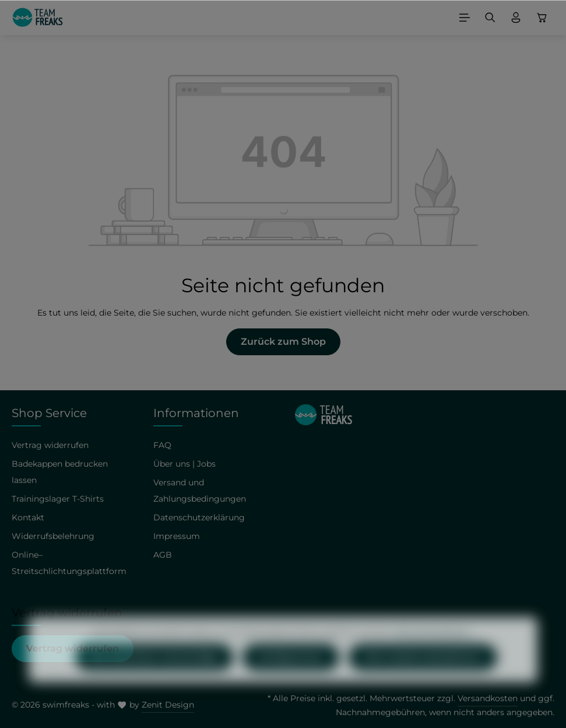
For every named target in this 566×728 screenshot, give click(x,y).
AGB (163, 555)
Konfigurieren (291, 678)
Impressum (177, 536)
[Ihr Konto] (516, 17)
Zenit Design (168, 705)
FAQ (162, 445)
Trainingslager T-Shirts (58, 499)
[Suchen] (490, 17)
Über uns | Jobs (184, 464)
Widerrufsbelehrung (53, 536)
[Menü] (465, 17)
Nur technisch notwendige (154, 678)
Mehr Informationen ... (435, 652)
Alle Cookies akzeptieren (423, 678)
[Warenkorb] (542, 17)
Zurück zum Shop (283, 342)
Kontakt (28, 517)
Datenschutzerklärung (199, 517)
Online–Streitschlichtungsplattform (69, 563)
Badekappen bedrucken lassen (60, 472)
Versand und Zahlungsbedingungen (200, 491)
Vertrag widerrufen (50, 445)
